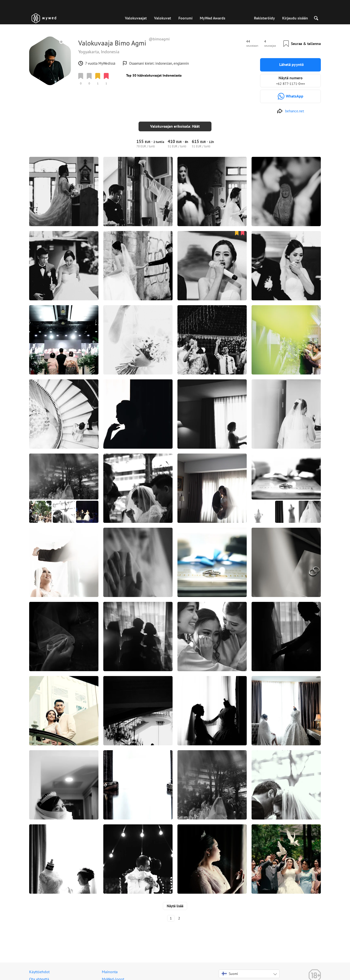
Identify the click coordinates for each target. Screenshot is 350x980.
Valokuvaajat (136, 18)
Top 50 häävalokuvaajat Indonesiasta (154, 75)
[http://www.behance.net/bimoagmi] (290, 111)
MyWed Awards (213, 18)
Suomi (230, 970)
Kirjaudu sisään (295, 18)
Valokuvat (163, 18)
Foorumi (185, 18)
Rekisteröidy (264, 18)
